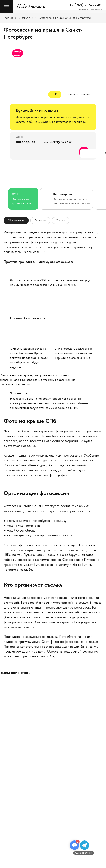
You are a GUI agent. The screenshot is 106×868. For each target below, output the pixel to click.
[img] (53, 301)
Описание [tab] (40, 220)
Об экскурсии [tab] (16, 220)
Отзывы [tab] (61, 220)
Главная (9, 18)
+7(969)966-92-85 (61, 142)
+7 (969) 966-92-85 (86, 5)
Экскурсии (26, 18)
